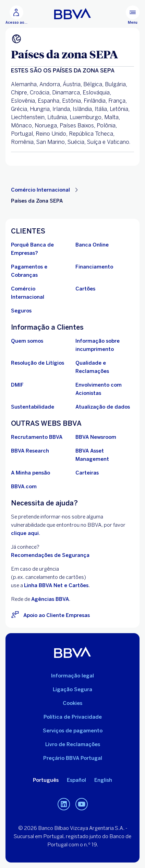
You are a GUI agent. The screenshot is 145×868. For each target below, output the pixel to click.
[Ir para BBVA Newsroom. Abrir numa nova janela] (96, 437)
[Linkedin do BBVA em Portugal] (64, 804)
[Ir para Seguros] (21, 311)
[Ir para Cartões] (85, 289)
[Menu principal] (133, 15)
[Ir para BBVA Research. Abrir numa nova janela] (30, 451)
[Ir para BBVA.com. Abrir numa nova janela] (24, 487)
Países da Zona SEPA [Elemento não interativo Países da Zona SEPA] (37, 201)
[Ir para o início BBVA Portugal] (72, 14)
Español (76, 780)
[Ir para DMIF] (17, 385)
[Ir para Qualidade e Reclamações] (105, 367)
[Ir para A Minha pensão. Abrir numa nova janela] (31, 473)
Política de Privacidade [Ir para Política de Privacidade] (73, 717)
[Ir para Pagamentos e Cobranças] (40, 271)
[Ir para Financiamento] (94, 267)
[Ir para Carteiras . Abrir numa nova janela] (87, 473)
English (103, 780)
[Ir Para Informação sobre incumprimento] (105, 345)
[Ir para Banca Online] (92, 245)
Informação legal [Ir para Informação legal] (72, 676)
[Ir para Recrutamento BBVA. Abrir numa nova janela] (37, 437)
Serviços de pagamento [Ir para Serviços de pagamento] (73, 731)
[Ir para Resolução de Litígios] (38, 363)
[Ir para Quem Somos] (27, 341)
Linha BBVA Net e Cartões (56, 585)
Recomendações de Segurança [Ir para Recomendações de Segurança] (50, 555)
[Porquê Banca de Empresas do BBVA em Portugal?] (40, 249)
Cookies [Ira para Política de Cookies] (72, 703)
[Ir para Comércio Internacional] (40, 293)
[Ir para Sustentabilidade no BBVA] (33, 407)
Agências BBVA (50, 599)
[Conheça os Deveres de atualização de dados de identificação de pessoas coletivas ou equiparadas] (103, 407)
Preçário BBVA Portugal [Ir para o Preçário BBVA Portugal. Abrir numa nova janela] (73, 758)
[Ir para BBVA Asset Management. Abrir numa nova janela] (105, 455)
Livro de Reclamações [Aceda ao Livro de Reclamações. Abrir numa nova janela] (73, 744)
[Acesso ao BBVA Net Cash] (16, 15)
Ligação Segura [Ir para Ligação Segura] (72, 689)
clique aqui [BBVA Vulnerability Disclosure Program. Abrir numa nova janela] (25, 533)
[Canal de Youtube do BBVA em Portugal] (82, 804)
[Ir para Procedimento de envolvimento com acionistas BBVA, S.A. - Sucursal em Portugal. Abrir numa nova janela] (105, 389)
